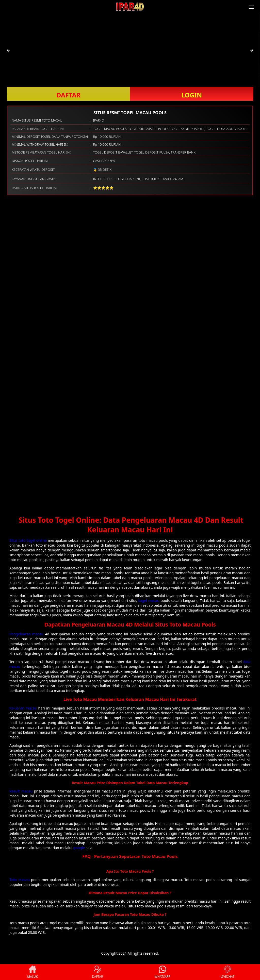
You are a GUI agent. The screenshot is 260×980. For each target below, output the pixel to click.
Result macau (21, 791)
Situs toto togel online (28, 540)
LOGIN (192, 95)
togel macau (149, 601)
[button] (8, 50)
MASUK (32, 972)
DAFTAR (68, 95)
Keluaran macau (23, 708)
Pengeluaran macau (26, 634)
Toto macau (19, 880)
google (79, 848)
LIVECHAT (227, 972)
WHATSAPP (162, 972)
